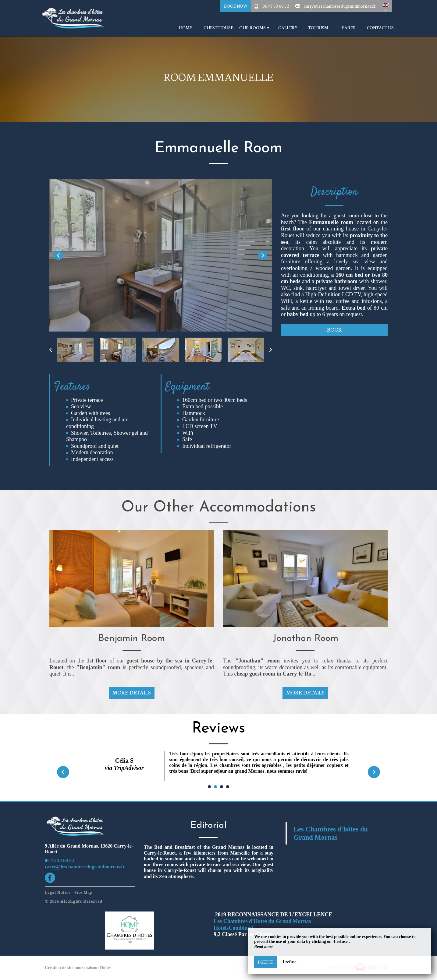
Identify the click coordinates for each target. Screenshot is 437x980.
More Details (132, 692)
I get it (266, 962)
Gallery (288, 28)
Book (334, 329)
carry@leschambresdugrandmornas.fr (340, 6)
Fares (349, 28)
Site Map (83, 892)
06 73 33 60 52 (276, 6)
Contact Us (380, 28)
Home (185, 28)
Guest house (218, 28)
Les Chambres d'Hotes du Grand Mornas (262, 921)
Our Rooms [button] (254, 28)
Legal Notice (58, 892)
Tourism (318, 28)
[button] (385, 6)
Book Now (236, 6)
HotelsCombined (233, 928)
